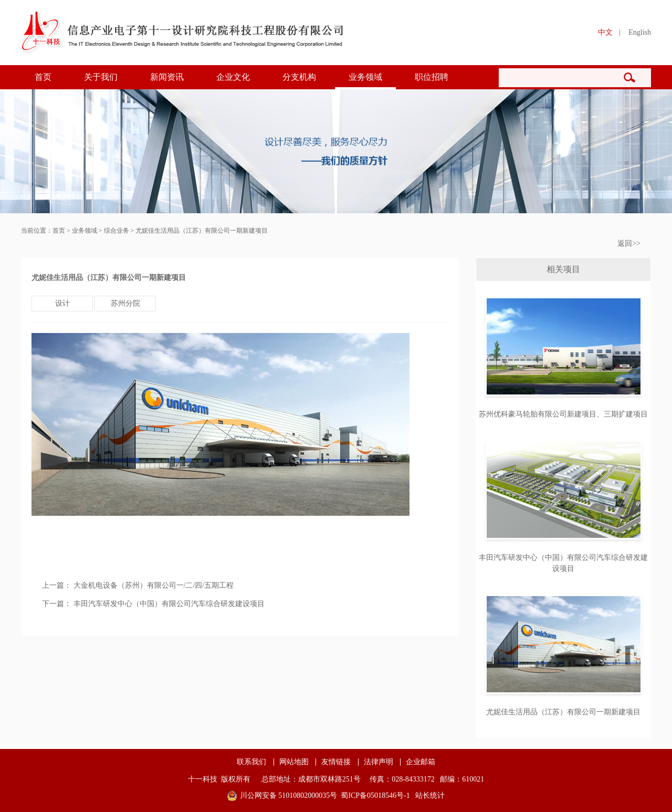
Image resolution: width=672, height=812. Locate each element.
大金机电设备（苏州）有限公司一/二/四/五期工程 (154, 585)
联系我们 (251, 762)
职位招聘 (432, 77)
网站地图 (294, 762)
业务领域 (365, 77)
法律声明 (379, 762)
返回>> (629, 243)
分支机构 (299, 77)
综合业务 (117, 231)
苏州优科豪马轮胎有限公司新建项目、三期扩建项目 (563, 414)
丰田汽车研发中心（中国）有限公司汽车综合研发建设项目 (169, 604)
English (640, 32)
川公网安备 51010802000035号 (289, 795)
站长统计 (430, 795)
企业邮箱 (421, 762)
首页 (43, 77)
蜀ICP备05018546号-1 (375, 795)
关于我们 (101, 77)
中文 (605, 32)
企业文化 (233, 77)
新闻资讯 (167, 77)
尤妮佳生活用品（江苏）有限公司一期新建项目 (202, 231)
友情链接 (336, 762)
